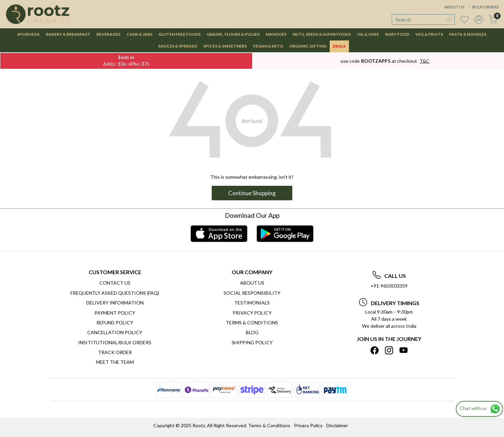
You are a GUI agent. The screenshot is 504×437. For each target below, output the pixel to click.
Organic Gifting (308, 46)
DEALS (339, 46)
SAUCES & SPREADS (178, 46)
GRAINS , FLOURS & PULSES (233, 34)
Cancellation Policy (115, 332)
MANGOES (276, 34)
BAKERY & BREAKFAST (68, 34)
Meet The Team (115, 362)
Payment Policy (115, 313)
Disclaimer (337, 425)
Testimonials (252, 303)
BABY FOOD (397, 34)
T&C (425, 61)
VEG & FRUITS (429, 34)
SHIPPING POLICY (252, 342)
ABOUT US (454, 7)
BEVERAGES (108, 34)
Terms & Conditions (252, 323)
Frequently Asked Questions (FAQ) (115, 293)
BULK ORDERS (483, 7)
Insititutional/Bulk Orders (115, 342)
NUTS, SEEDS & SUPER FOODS (322, 34)
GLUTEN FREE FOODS (180, 34)
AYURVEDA (28, 34)
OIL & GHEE (368, 34)
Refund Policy (115, 323)
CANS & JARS (140, 34)
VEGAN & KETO (268, 46)
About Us (252, 283)
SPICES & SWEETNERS (225, 46)
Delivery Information (115, 303)
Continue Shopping (252, 193)
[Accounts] (479, 20)
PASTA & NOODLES (468, 34)
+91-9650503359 (389, 286)
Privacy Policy (252, 313)
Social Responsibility (252, 293)
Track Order (115, 352)
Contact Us (115, 283)
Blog (252, 332)
